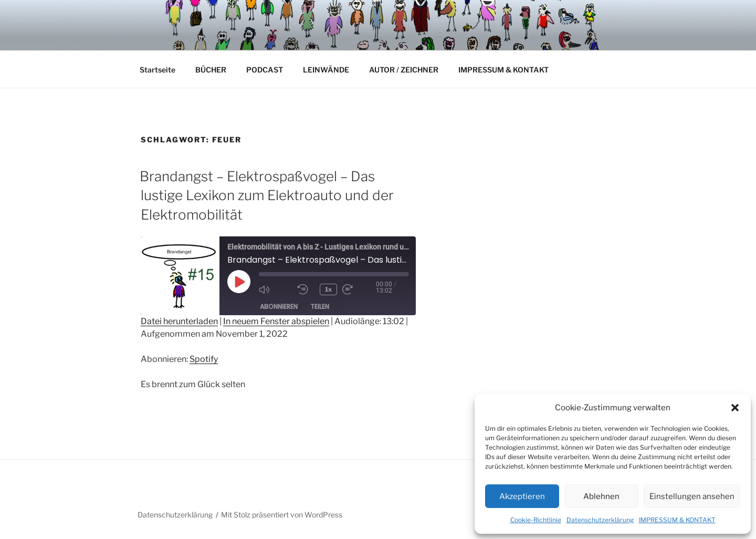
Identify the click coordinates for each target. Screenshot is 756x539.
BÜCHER (211, 70)
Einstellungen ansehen (692, 496)
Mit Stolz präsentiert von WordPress (282, 515)
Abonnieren (279, 307)
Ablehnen (601, 496)
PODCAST (265, 70)
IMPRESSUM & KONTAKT (677, 520)
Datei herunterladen (179, 321)
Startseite (157, 70)
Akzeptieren (522, 496)
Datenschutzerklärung (600, 520)
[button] (735, 408)
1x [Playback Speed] (328, 289)
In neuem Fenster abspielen (276, 321)
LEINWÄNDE (326, 70)
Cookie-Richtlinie (536, 520)
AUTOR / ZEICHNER (404, 70)
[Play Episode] (239, 282)
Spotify (204, 359)
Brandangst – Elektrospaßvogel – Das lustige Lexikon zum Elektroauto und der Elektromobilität (267, 195)
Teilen (320, 307)
